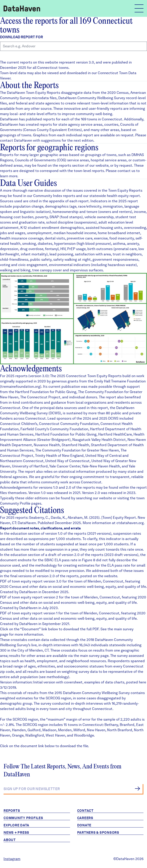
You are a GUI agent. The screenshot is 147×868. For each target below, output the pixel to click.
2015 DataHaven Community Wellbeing (87, 693)
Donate (84, 825)
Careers (85, 818)
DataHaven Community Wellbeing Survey (92, 98)
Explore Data (16, 825)
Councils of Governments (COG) (41, 160)
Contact (85, 811)
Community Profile (15, 503)
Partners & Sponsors (98, 833)
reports (65, 165)
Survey (124, 693)
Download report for (22, 37)
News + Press (16, 833)
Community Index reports (54, 196)
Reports (12, 811)
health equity (118, 196)
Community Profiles (23, 818)
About (10, 840)
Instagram (12, 859)
